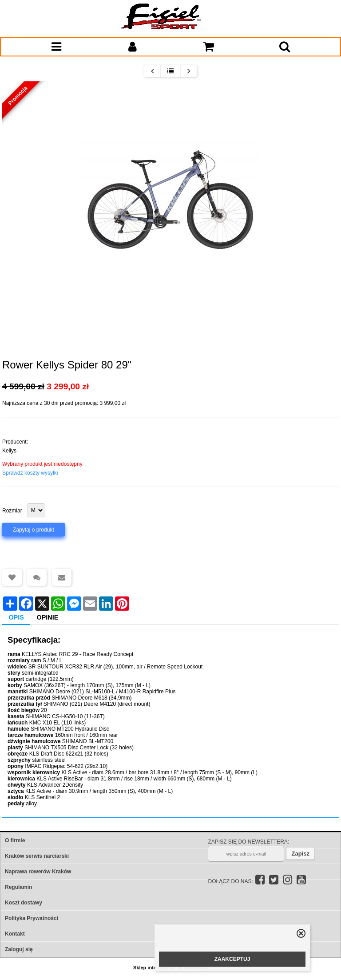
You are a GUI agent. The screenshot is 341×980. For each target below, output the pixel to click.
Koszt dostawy (24, 903)
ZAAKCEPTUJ (232, 959)
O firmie (15, 840)
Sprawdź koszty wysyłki (30, 473)
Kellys (9, 451)
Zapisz (300, 854)
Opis (16, 617)
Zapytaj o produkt (34, 530)
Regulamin (18, 887)
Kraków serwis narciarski (37, 856)
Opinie (48, 617)
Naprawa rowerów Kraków (38, 872)
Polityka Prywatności (32, 918)
